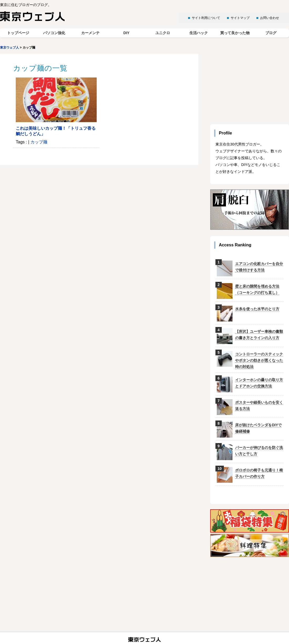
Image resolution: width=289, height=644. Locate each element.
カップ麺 (39, 142)
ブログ (271, 33)
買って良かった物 (235, 33)
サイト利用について (206, 18)
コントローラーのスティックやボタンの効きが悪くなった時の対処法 (259, 360)
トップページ (18, 33)
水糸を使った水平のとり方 (257, 309)
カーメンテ (90, 33)
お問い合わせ (270, 18)
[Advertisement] (250, 87)
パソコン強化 (54, 33)
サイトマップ (240, 18)
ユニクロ (163, 33)
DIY (127, 33)
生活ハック (199, 33)
